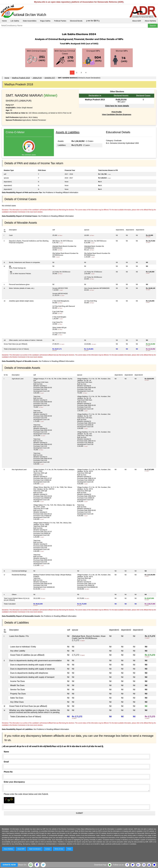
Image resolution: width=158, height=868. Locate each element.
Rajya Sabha (45, 21)
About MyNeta (150, 21)
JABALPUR (37, 78)
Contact (48, 849)
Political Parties (60, 21)
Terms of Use (59, 849)
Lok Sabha (15, 21)
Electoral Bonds (76, 21)
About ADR (137, 21)
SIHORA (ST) (50, 78)
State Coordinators (35, 849)
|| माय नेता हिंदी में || (93, 21)
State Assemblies (30, 21)
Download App (100, 865)
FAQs (69, 849)
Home (4, 21)
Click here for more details (117, 106)
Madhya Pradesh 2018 (21, 78)
